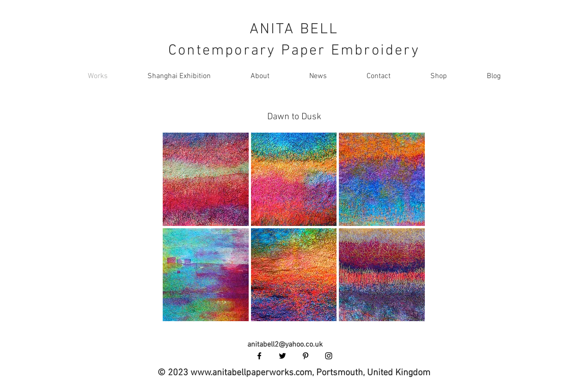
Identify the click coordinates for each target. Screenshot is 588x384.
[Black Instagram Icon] (329, 356)
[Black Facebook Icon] (259, 356)
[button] (206, 179)
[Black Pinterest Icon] (306, 356)
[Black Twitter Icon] (282, 356)
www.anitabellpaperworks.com (251, 373)
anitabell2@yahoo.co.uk (285, 345)
